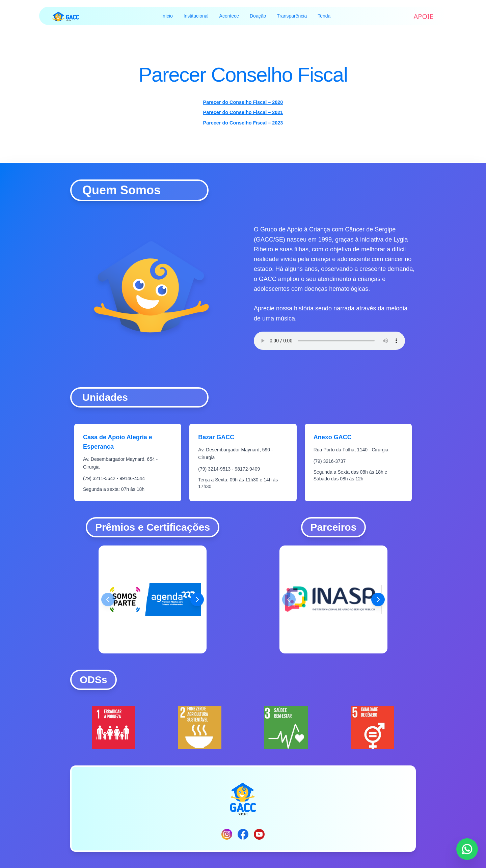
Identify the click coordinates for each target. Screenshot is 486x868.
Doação (258, 16)
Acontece (229, 16)
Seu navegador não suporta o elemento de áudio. (329, 341)
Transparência (292, 16)
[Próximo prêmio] (197, 599)
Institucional (196, 16)
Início (167, 16)
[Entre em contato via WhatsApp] (467, 849)
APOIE (424, 16)
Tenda (324, 16)
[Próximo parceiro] (378, 599)
